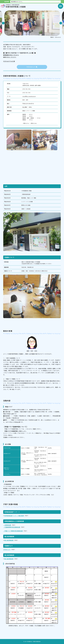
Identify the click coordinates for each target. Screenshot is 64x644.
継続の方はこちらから (10, 57)
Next (61, 23)
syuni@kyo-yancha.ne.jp (29, 96)
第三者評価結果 (9, 540)
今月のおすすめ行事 (9, 61)
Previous (3, 23)
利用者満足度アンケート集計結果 (14, 516)
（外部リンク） (16, 431)
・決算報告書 (7, 525)
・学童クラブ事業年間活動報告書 (13, 531)
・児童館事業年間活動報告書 (12, 527)
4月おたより (7, 550)
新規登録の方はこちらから (11, 55)
